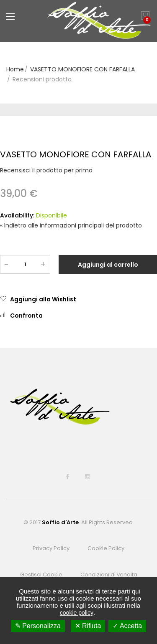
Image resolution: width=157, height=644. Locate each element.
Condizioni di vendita (109, 575)
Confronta (21, 316)
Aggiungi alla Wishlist (38, 299)
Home (15, 69)
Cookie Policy (106, 548)
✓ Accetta (127, 626)
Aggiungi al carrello (108, 265)
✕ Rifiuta (88, 626)
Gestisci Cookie (41, 575)
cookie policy (77, 613)
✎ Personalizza (38, 626)
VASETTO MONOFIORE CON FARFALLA (82, 69)
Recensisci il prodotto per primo (46, 170)
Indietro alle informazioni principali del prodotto (71, 225)
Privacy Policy (51, 548)
